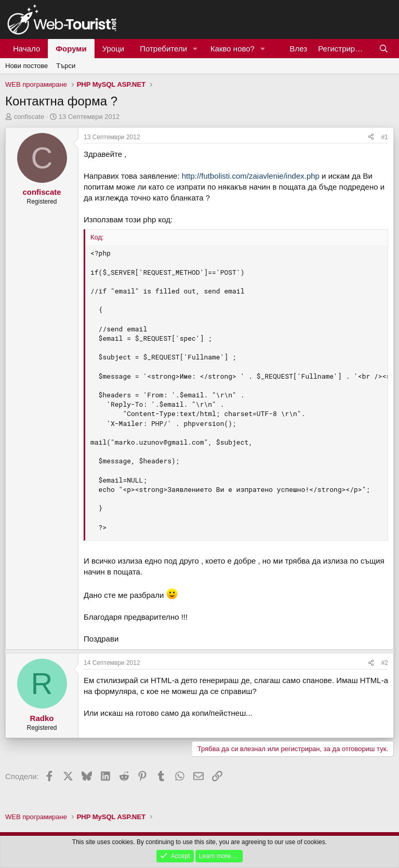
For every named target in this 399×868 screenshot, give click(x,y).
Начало (26, 49)
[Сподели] (371, 137)
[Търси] (384, 49)
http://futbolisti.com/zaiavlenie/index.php (251, 176)
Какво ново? (232, 49)
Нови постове (26, 66)
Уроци (114, 49)
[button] (195, 49)
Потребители (163, 49)
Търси (66, 66)
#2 (385, 663)
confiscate (29, 117)
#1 (385, 137)
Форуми (71, 49)
